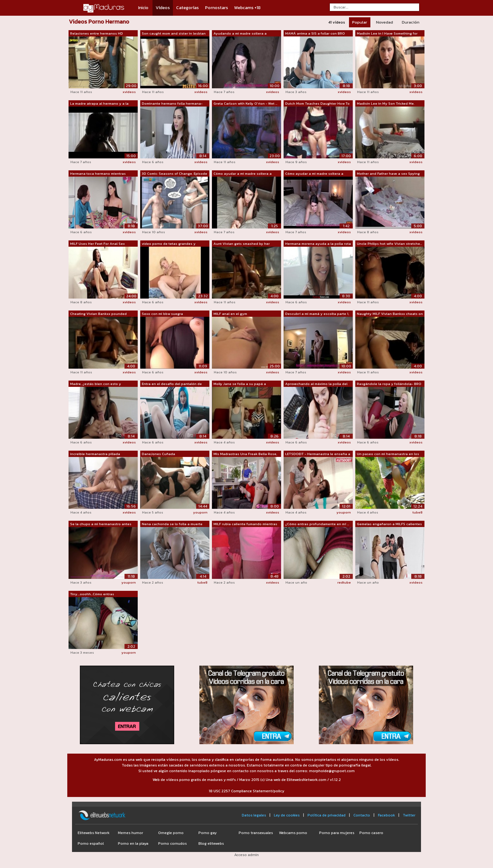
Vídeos (163, 8)
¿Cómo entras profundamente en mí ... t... (317, 524)
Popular (360, 22)
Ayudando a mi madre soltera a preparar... (240, 34)
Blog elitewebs (211, 843)
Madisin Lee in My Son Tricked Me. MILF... (386, 104)
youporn (200, 512)
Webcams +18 (247, 8)
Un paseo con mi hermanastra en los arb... (388, 454)
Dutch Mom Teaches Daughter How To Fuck (317, 104)
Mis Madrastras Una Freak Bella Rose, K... (245, 454)
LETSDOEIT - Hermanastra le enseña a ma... (318, 454)
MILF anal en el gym (230, 314)
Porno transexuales (256, 833)
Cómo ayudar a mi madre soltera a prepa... (243, 174)
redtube (344, 582)
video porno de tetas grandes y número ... (169, 244)
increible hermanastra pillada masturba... (95, 454)
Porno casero (371, 833)
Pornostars (216, 8)
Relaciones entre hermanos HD (97, 33)
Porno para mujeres (337, 833)
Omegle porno (171, 833)
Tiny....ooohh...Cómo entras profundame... (92, 594)
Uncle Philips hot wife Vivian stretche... (389, 244)
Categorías (187, 8)
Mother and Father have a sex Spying (388, 173)
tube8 (418, 512)
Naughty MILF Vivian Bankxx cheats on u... (390, 314)
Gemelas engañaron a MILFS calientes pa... (389, 524)
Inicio (143, 8)
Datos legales (254, 815)
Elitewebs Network (94, 833)
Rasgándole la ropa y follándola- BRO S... (389, 384)
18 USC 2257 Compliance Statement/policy (246, 791)
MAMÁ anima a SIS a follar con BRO (315, 33)
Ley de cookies (287, 815)
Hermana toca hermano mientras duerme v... (98, 174)
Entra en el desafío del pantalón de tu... (172, 384)
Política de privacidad (327, 815)
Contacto (362, 815)
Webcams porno (293, 833)
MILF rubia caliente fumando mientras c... (245, 524)
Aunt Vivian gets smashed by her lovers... (242, 244)
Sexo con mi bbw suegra (162, 314)
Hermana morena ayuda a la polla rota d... (318, 244)
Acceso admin (246, 855)
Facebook (386, 815)
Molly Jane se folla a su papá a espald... (240, 384)
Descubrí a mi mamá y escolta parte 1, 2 (317, 314)
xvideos (129, 92)
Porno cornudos (172, 843)
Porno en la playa (133, 843)
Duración (411, 22)
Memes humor (130, 833)
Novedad (385, 22)
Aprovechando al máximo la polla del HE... (316, 384)
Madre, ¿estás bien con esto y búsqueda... (96, 384)
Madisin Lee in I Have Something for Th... (387, 34)
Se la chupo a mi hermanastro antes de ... (101, 524)
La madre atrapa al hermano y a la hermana (99, 104)
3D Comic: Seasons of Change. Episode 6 (174, 174)
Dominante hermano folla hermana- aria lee (172, 104)
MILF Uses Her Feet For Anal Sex (97, 244)
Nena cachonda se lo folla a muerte (172, 524)
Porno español (91, 843)
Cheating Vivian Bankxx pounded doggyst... (98, 314)
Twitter (409, 815)
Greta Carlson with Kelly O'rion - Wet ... (245, 103)
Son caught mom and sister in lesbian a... (174, 34)
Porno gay (208, 833)
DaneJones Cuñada (158, 454)
